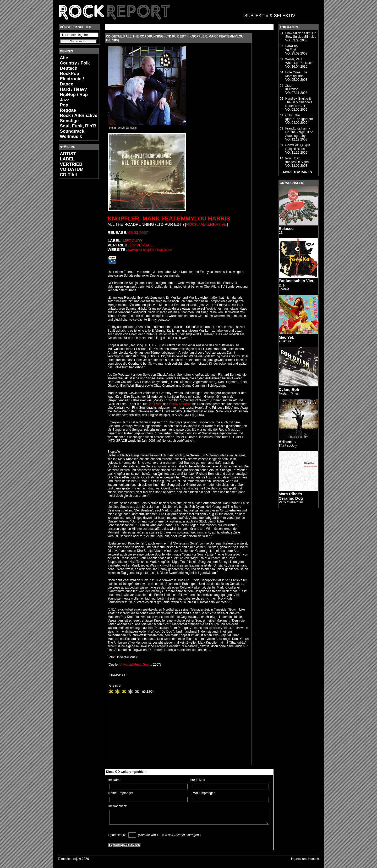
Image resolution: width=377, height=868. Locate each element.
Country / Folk (75, 63)
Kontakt (314, 859)
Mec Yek (286, 337)
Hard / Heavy (73, 89)
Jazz (65, 100)
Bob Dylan (155, 404)
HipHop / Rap (74, 95)
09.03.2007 (138, 232)
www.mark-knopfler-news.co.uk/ (150, 250)
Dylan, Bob (289, 389)
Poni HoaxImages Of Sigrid (297, 160)
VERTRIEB (71, 164)
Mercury (133, 241)
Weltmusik (71, 136)
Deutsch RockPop (70, 71)
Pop (64, 105)
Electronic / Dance (72, 81)
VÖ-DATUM (72, 169)
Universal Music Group (135, 665)
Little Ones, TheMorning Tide (296, 74)
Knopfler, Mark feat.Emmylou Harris (169, 219)
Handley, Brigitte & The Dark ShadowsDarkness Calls (299, 102)
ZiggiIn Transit (292, 87)
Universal (141, 245)
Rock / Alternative (79, 115)
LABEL (67, 159)
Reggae (68, 110)
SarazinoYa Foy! (291, 48)
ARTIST (68, 154)
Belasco (286, 228)
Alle (64, 58)
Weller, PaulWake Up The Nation (300, 61)
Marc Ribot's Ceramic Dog (291, 496)
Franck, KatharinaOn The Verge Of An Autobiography (299, 132)
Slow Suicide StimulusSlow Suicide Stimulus (301, 35)
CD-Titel (69, 175)
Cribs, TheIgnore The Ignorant (299, 117)
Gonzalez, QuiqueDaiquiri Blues (298, 147)
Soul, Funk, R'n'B (78, 126)
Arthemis (287, 442)
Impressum (299, 859)
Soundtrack (72, 131)
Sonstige (69, 121)
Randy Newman (180, 404)
